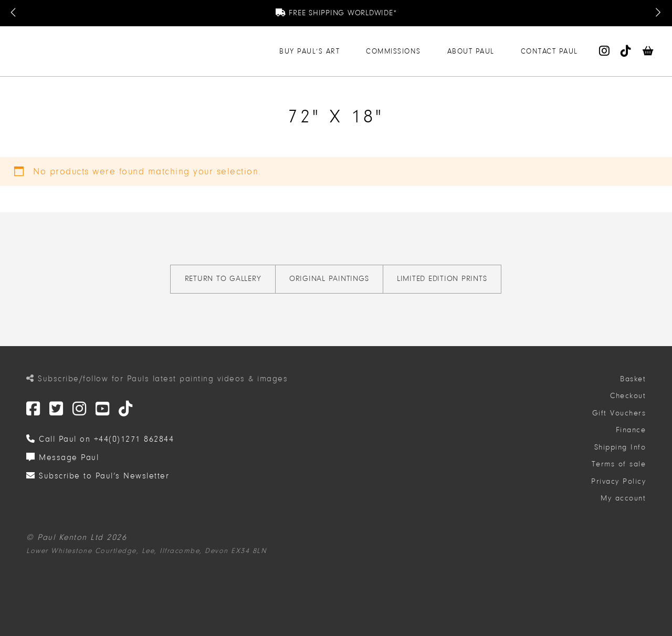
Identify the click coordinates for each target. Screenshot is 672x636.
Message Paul (62, 457)
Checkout (628, 396)
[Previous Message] (14, 13)
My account (623, 498)
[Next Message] (658, 13)
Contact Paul (549, 51)
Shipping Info (620, 447)
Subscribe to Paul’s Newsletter (98, 476)
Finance (631, 430)
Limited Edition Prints (442, 279)
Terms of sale (619, 464)
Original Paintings (329, 279)
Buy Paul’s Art (309, 51)
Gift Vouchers (619, 413)
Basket (633, 379)
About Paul (471, 51)
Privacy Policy (618, 481)
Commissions (393, 51)
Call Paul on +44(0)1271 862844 (100, 439)
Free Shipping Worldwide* (336, 13)
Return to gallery (223, 279)
